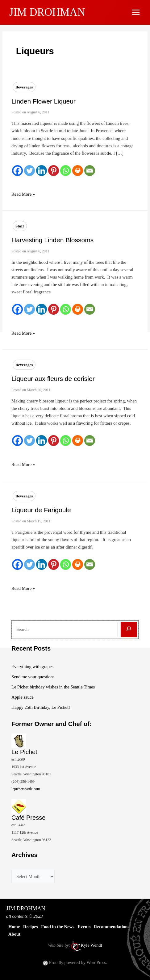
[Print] (78, 171)
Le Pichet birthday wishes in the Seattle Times (53, 687)
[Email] (90, 171)
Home (14, 927)
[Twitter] (29, 171)
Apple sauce (23, 697)
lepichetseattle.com (26, 789)
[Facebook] (17, 171)
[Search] (129, 630)
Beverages (24, 87)
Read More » (23, 194)
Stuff (20, 226)
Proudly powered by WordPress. (78, 962)
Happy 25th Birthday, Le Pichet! (41, 707)
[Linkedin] (42, 171)
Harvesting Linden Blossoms (52, 240)
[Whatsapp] (66, 171)
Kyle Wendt (91, 945)
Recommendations (112, 927)
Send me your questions (33, 677)
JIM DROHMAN (47, 12)
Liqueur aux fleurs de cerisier (53, 379)
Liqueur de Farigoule (41, 510)
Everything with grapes (32, 667)
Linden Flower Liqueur (44, 101)
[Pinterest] (54, 171)
